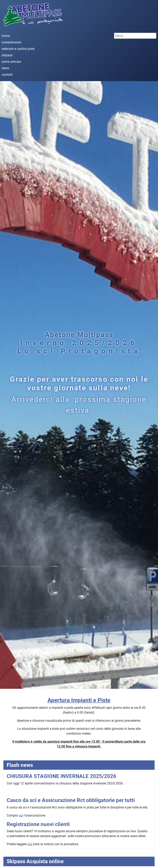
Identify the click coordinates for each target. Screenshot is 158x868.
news (5, 68)
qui (21, 815)
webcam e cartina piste (18, 49)
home (6, 36)
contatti (7, 75)
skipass (7, 55)
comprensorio (11, 42)
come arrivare (11, 62)
